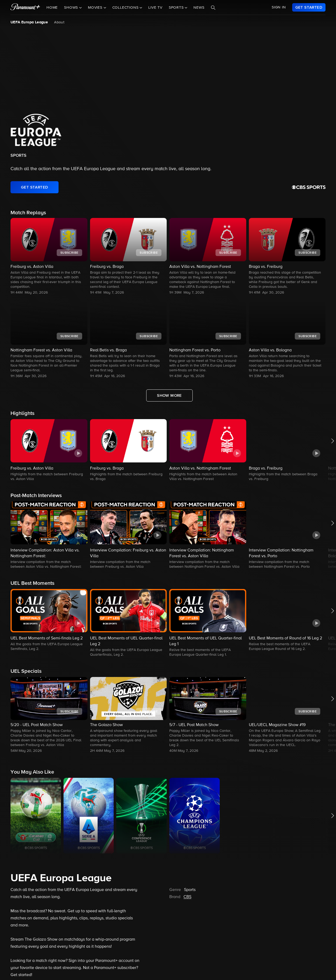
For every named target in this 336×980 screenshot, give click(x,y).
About (59, 22)
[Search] (213, 8)
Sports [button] (177, 8)
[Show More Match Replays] (169, 395)
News (199, 8)
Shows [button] (72, 8)
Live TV (155, 8)
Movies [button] (96, 8)
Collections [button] (126, 8)
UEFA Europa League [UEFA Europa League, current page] (29, 22)
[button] (49, 450)
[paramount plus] (25, 7)
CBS (187, 897)
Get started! (21, 975)
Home (52, 8)
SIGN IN (279, 7)
